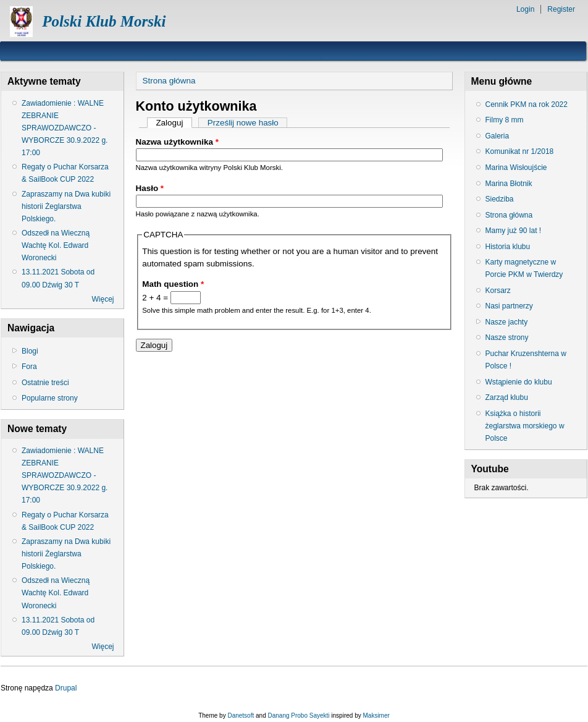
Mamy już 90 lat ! (514, 231)
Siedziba (500, 199)
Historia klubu (508, 247)
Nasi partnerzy (509, 306)
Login (525, 9)
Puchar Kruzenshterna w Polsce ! (526, 360)
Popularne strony (50, 398)
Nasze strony (507, 338)
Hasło (150, 188)
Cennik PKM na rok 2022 (527, 104)
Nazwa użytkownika (177, 142)
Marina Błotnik (509, 184)
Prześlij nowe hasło (243, 123)
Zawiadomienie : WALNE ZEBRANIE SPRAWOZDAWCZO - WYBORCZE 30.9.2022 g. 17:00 (65, 128)
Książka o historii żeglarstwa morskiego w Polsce (525, 426)
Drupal (66, 688)
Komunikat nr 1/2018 (520, 151)
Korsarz (498, 291)
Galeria (498, 136)
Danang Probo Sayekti (298, 716)
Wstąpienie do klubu (519, 382)
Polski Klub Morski (104, 21)
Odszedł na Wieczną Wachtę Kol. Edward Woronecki (56, 245)
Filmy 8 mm (505, 120)
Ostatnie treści (45, 383)
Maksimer (376, 716)
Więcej (103, 299)
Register (561, 9)
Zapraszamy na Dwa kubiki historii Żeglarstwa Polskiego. (66, 206)
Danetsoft (241, 716)
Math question (173, 284)
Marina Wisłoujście (516, 168)
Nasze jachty (507, 322)
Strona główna (169, 81)
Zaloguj (174, 123)
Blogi (30, 351)
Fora (29, 367)
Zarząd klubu (507, 397)
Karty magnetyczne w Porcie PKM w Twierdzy (524, 268)
